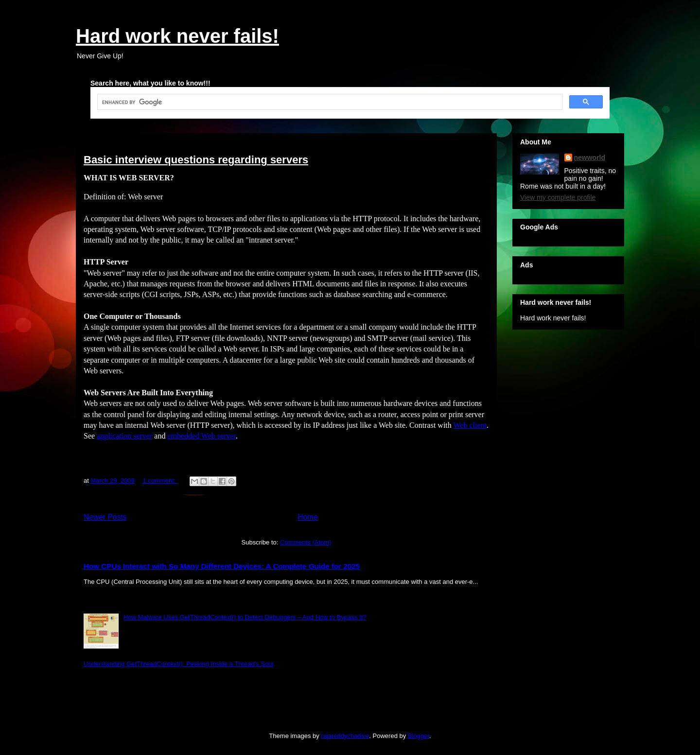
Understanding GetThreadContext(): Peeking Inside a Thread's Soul (178, 664)
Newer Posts (105, 517)
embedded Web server (201, 436)
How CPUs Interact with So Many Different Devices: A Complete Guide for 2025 (222, 566)
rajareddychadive (345, 736)
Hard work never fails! (177, 36)
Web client (470, 425)
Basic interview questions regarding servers (196, 160)
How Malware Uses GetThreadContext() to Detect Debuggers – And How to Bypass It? (245, 617)
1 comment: (160, 481)
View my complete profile (558, 197)
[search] (329, 102)
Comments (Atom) (306, 542)
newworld (590, 158)
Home (308, 517)
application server (124, 436)
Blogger (419, 736)
